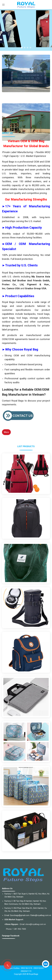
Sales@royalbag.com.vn (41, 915)
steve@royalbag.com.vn (36, 924)
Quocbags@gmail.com (20, 915)
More (6, 432)
